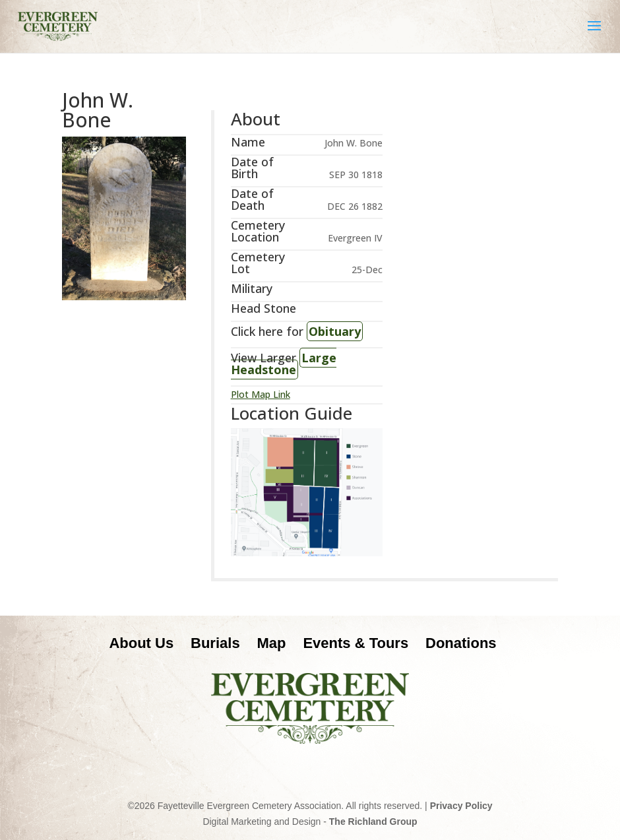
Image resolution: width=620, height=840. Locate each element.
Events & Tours (356, 643)
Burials (215, 643)
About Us (141, 643)
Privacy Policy (461, 806)
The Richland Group (373, 822)
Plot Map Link (261, 394)
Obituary (335, 331)
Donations (461, 643)
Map (272, 643)
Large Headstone (284, 364)
